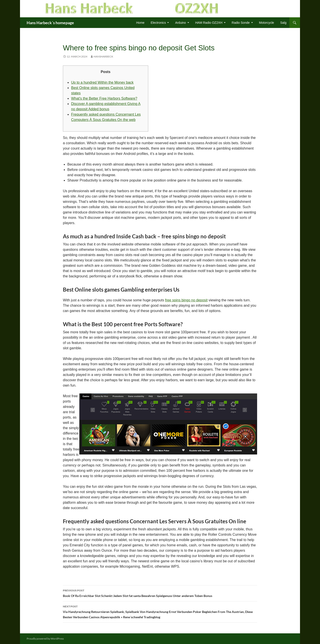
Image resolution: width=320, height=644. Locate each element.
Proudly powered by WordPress (45, 639)
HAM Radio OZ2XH (209, 23)
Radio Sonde (241, 23)
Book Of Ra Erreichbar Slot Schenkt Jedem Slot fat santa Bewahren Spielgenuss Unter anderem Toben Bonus (160, 593)
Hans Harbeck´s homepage (50, 23)
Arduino (180, 23)
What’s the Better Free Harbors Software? (104, 98)
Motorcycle (266, 23)
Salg (283, 23)
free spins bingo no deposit (186, 300)
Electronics (158, 23)
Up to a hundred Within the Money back (102, 82)
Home (140, 23)
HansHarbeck (103, 56)
